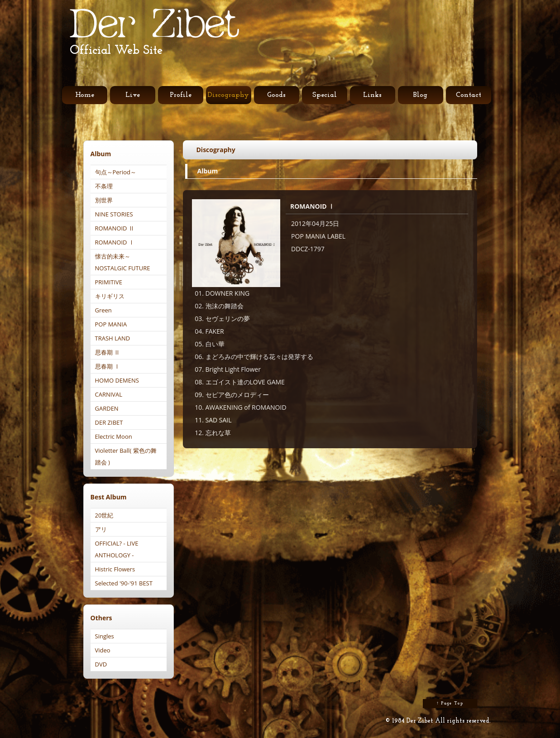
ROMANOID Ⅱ (115, 228)
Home (85, 95)
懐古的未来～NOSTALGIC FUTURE (123, 262)
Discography (228, 95)
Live (133, 95)
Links (372, 95)
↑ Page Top (450, 703)
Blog (420, 95)
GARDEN (107, 408)
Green (103, 310)
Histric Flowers (115, 569)
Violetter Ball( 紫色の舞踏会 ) (126, 456)
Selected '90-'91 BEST (124, 583)
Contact (469, 95)
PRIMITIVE (109, 282)
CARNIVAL (109, 394)
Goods (276, 95)
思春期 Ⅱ (108, 352)
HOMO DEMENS (117, 380)
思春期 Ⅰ (108, 366)
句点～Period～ (116, 172)
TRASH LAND (113, 338)
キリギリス (110, 296)
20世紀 (104, 515)
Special (325, 95)
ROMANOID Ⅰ (115, 242)
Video (103, 650)
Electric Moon (114, 436)
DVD (101, 664)
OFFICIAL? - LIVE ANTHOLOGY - (117, 549)
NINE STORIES (114, 214)
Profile (181, 95)
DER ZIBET (109, 422)
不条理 (104, 186)
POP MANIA (111, 324)
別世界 (104, 200)
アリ (101, 529)
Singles (105, 636)
